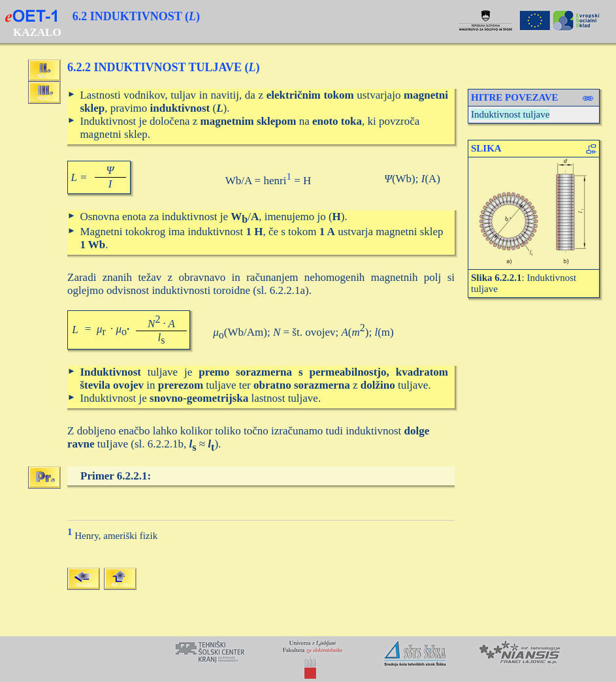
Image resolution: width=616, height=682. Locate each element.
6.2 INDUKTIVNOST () (136, 16)
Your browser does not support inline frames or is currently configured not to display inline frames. (308, 659)
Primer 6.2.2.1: (116, 476)
